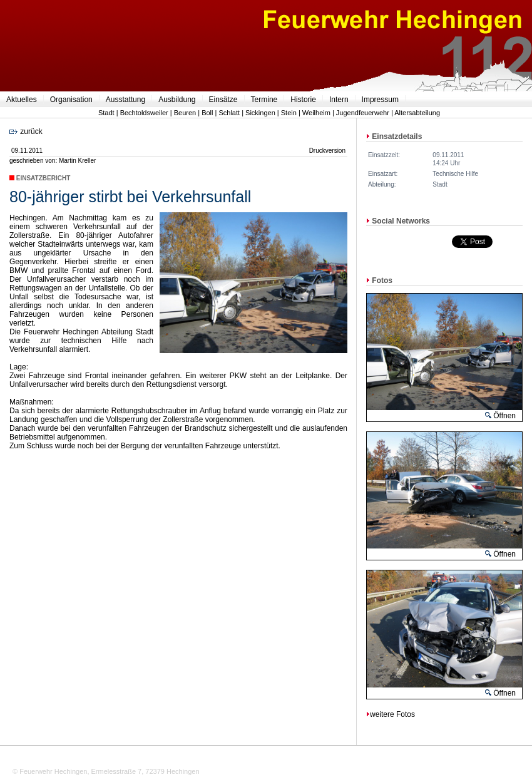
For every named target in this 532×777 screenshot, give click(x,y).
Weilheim (316, 113)
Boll (207, 113)
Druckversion (327, 151)
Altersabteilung (417, 113)
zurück (26, 131)
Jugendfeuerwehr (363, 113)
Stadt (106, 113)
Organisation (71, 100)
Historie (303, 100)
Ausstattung (125, 100)
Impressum (380, 100)
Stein (289, 113)
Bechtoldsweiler (144, 113)
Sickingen (260, 113)
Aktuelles (22, 100)
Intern (339, 100)
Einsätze (223, 100)
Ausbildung (177, 100)
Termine (264, 100)
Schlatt (229, 113)
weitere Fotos (391, 714)
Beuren (185, 113)
